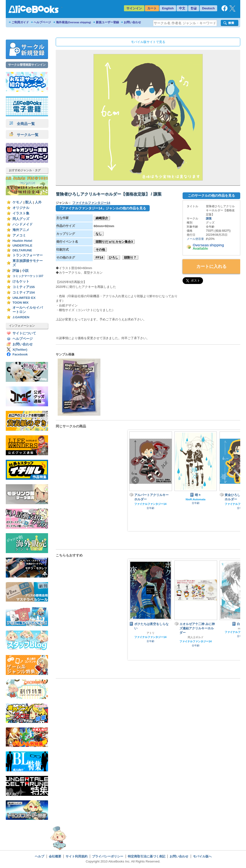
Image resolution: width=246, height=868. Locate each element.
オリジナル (21, 208)
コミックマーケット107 (28, 276)
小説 (25, 271)
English (168, 8)
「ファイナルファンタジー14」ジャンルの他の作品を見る (102, 208)
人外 (38, 202)
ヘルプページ (42, 22)
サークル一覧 (24, 135)
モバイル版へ (202, 856)
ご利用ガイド (20, 22)
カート (152, 8)
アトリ (151, 633)
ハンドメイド (23, 224)
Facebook (20, 354)
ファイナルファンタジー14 (91, 203)
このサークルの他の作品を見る (211, 195)
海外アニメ (21, 230)
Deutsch (208, 8)
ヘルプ (40, 856)
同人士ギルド (196, 637)
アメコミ (19, 235)
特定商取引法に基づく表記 (147, 856)
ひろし (114, 257)
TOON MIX (21, 303)
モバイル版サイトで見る (148, 42)
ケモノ (18, 202)
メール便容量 (195, 239)
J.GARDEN (21, 317)
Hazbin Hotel (22, 241)
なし (99, 234)
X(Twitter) (20, 350)
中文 (182, 8)
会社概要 (55, 856)
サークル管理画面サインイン (27, 65)
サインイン (134, 8)
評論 (16, 271)
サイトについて (24, 333)
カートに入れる (211, 266)
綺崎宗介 (102, 218)
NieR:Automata (196, 499)
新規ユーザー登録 (107, 22)
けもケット (21, 281)
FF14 (99, 257)
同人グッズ (21, 219)
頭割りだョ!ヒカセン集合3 (114, 242)
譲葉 (209, 218)
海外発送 (74, 22)
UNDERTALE (22, 245)
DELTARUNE (22, 250)
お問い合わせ (132, 22)
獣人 (29, 202)
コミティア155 (24, 287)
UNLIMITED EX (24, 298)
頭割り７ (130, 257)
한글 (194, 8)
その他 (100, 250)
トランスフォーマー (28, 255)
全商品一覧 (22, 124)
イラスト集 (21, 213)
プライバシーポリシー (108, 856)
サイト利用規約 (77, 856)
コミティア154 (24, 292)
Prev (135, 480)
